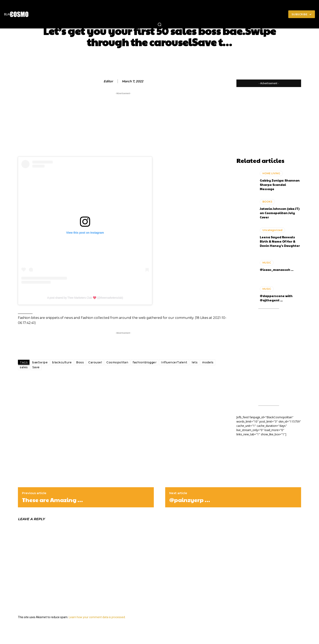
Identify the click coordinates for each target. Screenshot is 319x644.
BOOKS (267, 202)
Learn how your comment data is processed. (97, 617)
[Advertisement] (123, 124)
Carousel (95, 362)
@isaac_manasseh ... (277, 270)
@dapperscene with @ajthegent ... (276, 298)
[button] (159, 24)
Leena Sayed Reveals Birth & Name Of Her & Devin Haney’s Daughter (280, 241)
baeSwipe (40, 362)
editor (108, 81)
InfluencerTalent (174, 362)
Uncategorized (272, 230)
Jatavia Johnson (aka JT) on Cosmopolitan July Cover (280, 213)
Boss (80, 362)
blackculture (62, 362)
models (208, 362)
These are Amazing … (52, 500)
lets (195, 362)
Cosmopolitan (117, 362)
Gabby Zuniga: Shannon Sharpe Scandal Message (280, 185)
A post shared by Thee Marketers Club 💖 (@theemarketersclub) (85, 298)
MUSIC (267, 263)
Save (36, 367)
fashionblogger (145, 362)
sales (24, 367)
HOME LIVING (271, 173)
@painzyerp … (190, 500)
